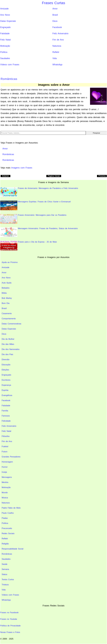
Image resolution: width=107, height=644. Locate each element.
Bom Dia (6, 303)
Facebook (57, 27)
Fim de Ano (58, 40)
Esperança (6, 385)
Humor (5, 467)
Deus (55, 21)
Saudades (5, 58)
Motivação (5, 46)
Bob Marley (7, 298)
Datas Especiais (8, 21)
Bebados (6, 288)
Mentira (5, 482)
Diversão (6, 360)
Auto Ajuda (7, 283)
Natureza (57, 46)
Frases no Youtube (9, 619)
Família (5, 411)
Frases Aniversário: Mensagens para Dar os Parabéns (33, 219)
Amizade (4, 9)
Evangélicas (7, 395)
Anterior (5, 176)
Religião (5, 544)
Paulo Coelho (8, 513)
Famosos (6, 416)
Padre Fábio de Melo (11, 508)
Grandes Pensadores (11, 457)
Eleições (5, 370)
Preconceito (7, 528)
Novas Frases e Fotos (10, 632)
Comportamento (9, 319)
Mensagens (7, 477)
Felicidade (6, 421)
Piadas (5, 518)
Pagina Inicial (54, 176)
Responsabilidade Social (13, 549)
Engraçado (5, 27)
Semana (5, 569)
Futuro (5, 452)
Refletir (56, 52)
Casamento (7, 313)
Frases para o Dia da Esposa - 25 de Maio (29, 246)
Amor (55, 9)
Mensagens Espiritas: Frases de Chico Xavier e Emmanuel (35, 205)
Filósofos (6, 436)
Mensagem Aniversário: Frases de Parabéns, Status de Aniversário (39, 232)
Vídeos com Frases (10, 65)
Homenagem (7, 462)
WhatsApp (57, 65)
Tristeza (5, 585)
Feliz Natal (5, 40)
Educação (6, 365)
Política (4, 52)
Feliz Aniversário (60, 33)
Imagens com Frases (22, 168)
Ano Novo (5, 15)
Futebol (5, 446)
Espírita (5, 390)
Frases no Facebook (9, 613)
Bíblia (4, 293)
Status (4, 574)
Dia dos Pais (7, 354)
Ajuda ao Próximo (10, 262)
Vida (55, 58)
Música (5, 498)
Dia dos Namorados (11, 349)
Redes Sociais (8, 533)
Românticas (9, 79)
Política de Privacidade (10, 626)
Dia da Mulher (8, 339)
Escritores (6, 380)
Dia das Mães (8, 344)
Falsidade (5, 33)
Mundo (5, 493)
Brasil (55, 15)
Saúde (5, 564)
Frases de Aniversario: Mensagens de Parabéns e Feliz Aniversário (39, 192)
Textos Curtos (8, 580)
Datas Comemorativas (11, 324)
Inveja (4, 472)
